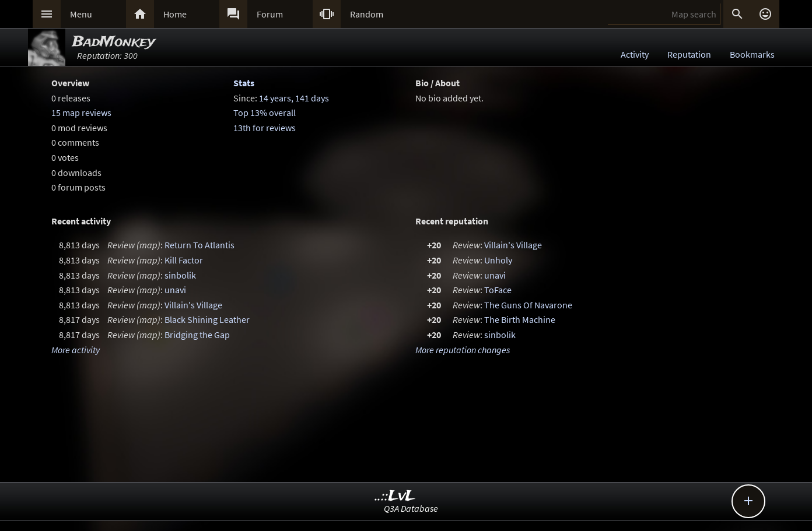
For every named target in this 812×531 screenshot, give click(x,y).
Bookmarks (752, 54)
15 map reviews (81, 112)
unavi (175, 290)
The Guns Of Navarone (528, 305)
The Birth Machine (520, 319)
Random (367, 14)
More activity (76, 350)
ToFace (498, 290)
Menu (81, 14)
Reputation (689, 54)
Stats (244, 83)
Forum (270, 14)
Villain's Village (193, 305)
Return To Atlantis (199, 245)
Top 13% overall (265, 112)
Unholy (498, 260)
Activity (635, 54)
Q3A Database (411, 508)
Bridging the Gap (197, 335)
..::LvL (395, 496)
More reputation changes (463, 350)
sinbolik (180, 275)
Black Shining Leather (207, 319)
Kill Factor (184, 260)
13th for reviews (265, 128)
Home (175, 14)
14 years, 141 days (294, 98)
